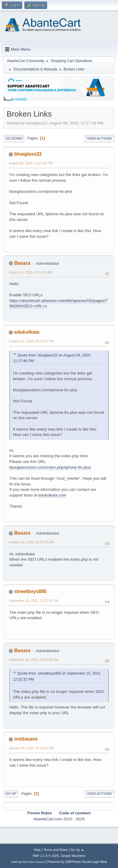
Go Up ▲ (77, 850)
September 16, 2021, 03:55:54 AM (33, 660)
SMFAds (17, 862)
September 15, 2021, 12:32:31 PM (33, 601)
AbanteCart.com (48, 819)
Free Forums (36, 862)
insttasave (26, 739)
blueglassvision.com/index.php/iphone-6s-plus (50, 467)
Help (37, 850)
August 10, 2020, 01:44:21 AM (30, 272)
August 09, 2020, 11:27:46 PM (31, 163)
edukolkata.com (52, 495)
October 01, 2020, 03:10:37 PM (31, 341)
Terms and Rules (56, 850)
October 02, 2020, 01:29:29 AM (31, 542)
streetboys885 (30, 591)
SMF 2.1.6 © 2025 (46, 856)
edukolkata (27, 332)
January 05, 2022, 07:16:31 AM (31, 748)
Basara (22, 263)
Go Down (14, 139)
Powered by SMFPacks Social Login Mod (77, 862)
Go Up (11, 794)
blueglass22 (28, 154)
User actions (99, 139)
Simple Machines (73, 856)
